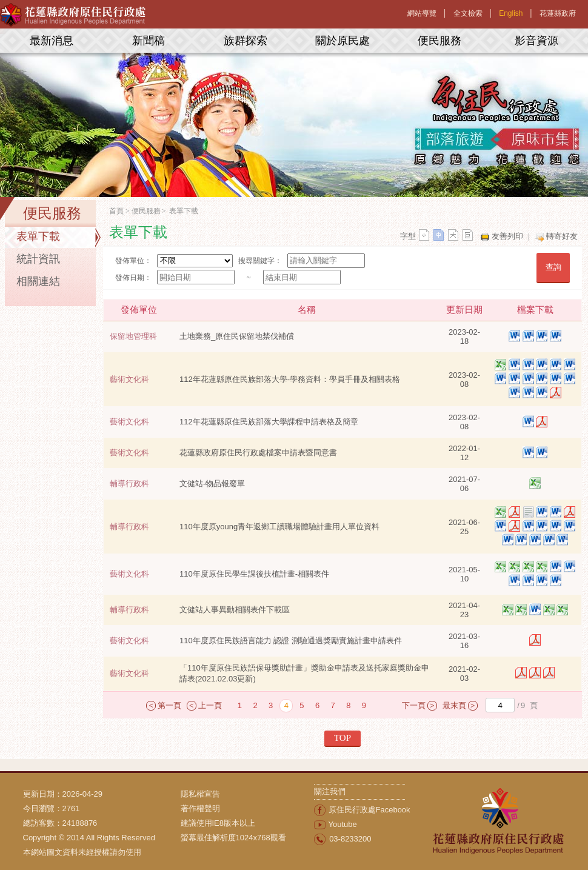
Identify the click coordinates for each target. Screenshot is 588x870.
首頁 (116, 211)
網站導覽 (422, 13)
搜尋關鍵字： (260, 261)
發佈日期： (133, 278)
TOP (342, 738)
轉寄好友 (562, 236)
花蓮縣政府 (558, 13)
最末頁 (454, 705)
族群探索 (246, 41)
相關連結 (38, 281)
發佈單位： (133, 261)
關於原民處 (342, 41)
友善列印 (507, 236)
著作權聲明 (200, 808)
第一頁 (169, 705)
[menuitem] (247, 794)
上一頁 (210, 705)
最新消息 (52, 41)
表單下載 (38, 236)
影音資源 (536, 41)
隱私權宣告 (200, 794)
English (511, 13)
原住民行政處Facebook (369, 810)
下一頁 (414, 705)
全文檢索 (468, 13)
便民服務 (439, 41)
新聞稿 (149, 41)
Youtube (343, 824)
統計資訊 (38, 259)
